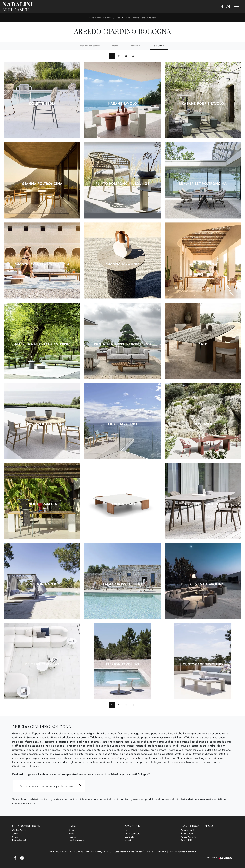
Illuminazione (187, 834)
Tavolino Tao (122, 504)
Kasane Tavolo (122, 104)
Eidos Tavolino (123, 424)
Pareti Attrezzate (76, 840)
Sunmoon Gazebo (42, 584)
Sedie (15, 837)
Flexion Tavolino (122, 664)
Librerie (72, 837)
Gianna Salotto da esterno (42, 264)
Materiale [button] (136, 46)
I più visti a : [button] (159, 46)
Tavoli (15, 834)
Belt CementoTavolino (203, 584)
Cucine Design (19, 830)
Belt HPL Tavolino (42, 664)
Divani (71, 830)
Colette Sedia (42, 104)
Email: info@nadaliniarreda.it (182, 852)
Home (91, 18)
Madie (71, 834)
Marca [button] (115, 46)
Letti (126, 830)
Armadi (128, 840)
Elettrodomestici (20, 840)
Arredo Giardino (123, 18)
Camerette (129, 837)
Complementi (187, 830)
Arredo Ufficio (188, 840)
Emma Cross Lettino (122, 584)
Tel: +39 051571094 (157, 852)
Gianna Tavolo (203, 264)
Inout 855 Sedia (42, 504)
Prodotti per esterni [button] (90, 46)
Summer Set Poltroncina (203, 184)
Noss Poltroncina (203, 504)
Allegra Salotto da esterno (42, 344)
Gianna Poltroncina (42, 184)
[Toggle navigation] (236, 7)
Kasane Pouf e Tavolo (203, 104)
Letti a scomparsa (133, 834)
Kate (203, 344)
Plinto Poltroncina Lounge (123, 184)
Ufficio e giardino (105, 18)
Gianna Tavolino (123, 264)
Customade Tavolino (203, 664)
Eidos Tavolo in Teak (42, 424)
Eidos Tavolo (203, 424)
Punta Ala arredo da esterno (123, 344)
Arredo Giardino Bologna (145, 18)
